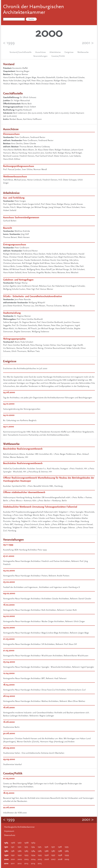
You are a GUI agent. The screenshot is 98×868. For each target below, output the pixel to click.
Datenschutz (10, 835)
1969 (33, 843)
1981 (13, 851)
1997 (53, 855)
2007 (53, 859)
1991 (13, 855)
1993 (26, 855)
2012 (20, 864)
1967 (19, 843)
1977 (53, 847)
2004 (33, 859)
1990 (6, 855)
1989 (67, 851)
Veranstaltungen (40, 56)
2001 (13, 859)
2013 (26, 864)
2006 (47, 859)
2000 (6, 859)
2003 (26, 859)
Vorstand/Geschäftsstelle (21, 52)
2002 (20, 859)
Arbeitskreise (55, 52)
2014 (33, 864)
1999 (67, 855)
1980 (6, 851)
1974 (33, 847)
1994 (33, 855)
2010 (6, 864)
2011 (13, 864)
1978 (60, 847)
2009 (67, 859)
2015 (40, 864)
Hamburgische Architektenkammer (19, 827)
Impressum (9, 831)
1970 (6, 847)
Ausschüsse (41, 52)
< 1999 (9, 43)
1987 (53, 851)
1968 (26, 843)
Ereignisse (69, 52)
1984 (33, 851)
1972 (19, 847)
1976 (46, 847)
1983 (26, 851)
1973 (26, 847)
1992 (20, 855)
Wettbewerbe (83, 52)
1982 (20, 851)
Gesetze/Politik (58, 56)
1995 (40, 855)
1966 (13, 843)
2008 (60, 859)
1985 (40, 851)
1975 (40, 847)
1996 (47, 855)
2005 (40, 859)
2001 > (88, 43)
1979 (66, 847)
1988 (60, 851)
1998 (60, 855)
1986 (46, 851)
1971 (13, 847)
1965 (6, 843)
